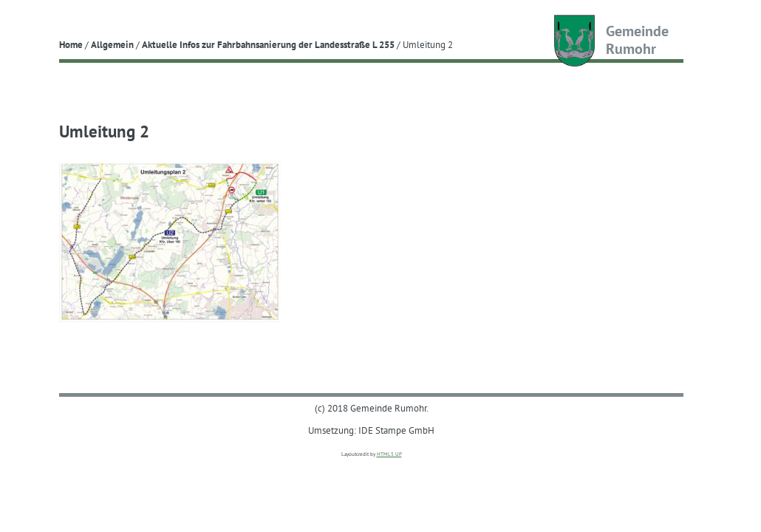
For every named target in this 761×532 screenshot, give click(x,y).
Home (71, 44)
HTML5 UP (389, 454)
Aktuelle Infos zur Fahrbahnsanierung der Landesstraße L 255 (268, 44)
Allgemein (112, 44)
